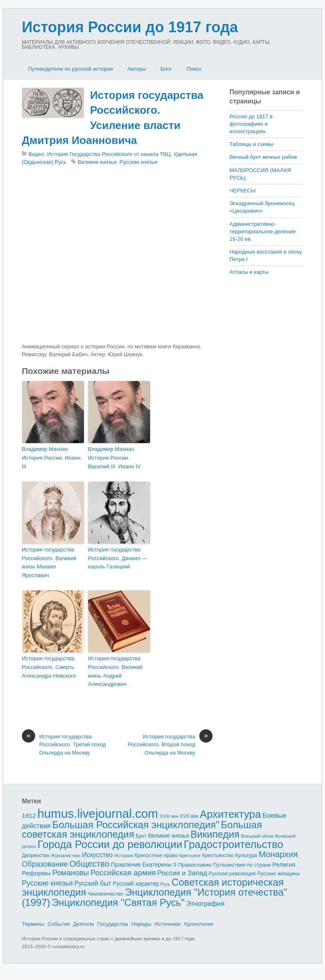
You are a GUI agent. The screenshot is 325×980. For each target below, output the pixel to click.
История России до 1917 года (130, 27)
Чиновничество (105, 894)
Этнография (205, 903)
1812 (29, 816)
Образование (45, 864)
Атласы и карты (249, 272)
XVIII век (169, 816)
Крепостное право (156, 855)
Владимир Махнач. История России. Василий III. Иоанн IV (115, 458)
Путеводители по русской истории (70, 69)
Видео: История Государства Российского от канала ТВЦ (100, 154)
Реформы (36, 873)
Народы (141, 924)
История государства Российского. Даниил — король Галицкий (118, 558)
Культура (246, 855)
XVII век (189, 816)
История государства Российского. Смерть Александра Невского (49, 667)
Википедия (215, 834)
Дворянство (36, 855)
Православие (195, 865)
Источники (167, 924)
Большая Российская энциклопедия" (136, 825)
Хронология (198, 924)
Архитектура (230, 814)
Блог (166, 69)
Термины (33, 924)
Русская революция (232, 874)
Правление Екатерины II (144, 865)
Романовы (70, 873)
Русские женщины (279, 874)
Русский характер (136, 884)
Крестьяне (190, 855)
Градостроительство (233, 844)
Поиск (194, 69)
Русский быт (93, 883)
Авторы (137, 69)
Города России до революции (110, 844)
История (124, 855)
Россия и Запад (182, 873)
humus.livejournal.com (98, 813)
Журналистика (66, 855)
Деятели (84, 924)
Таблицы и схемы (251, 144)
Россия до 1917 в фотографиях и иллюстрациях (251, 124)
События (59, 924)
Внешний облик (257, 836)
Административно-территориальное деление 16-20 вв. (263, 231)
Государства (112, 924)
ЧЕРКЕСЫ (243, 190)
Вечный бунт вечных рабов (263, 157)
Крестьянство (218, 855)
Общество (90, 864)
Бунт (141, 836)
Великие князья (97, 162)
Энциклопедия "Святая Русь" (118, 902)
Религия (284, 865)
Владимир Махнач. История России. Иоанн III (51, 458)
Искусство (97, 855)
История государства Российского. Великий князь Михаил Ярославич (49, 562)
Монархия (278, 854)
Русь (165, 884)
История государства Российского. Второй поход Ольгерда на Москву (170, 744)
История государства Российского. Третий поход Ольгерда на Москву (64, 744)
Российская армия (123, 873)
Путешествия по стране (242, 865)
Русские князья (139, 162)
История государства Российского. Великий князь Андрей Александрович (115, 671)
